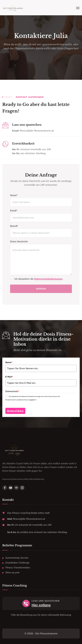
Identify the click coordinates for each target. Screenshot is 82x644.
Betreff (14, 226)
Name (9, 362)
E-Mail (9, 377)
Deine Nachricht (19, 241)
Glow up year (12, 572)
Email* (14, 211)
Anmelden (15, 411)
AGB (25, 479)
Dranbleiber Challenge (17, 563)
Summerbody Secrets (17, 558)
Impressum (7, 479)
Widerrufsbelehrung (36, 479)
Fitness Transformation (18, 568)
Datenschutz (17, 479)
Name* (14, 195)
